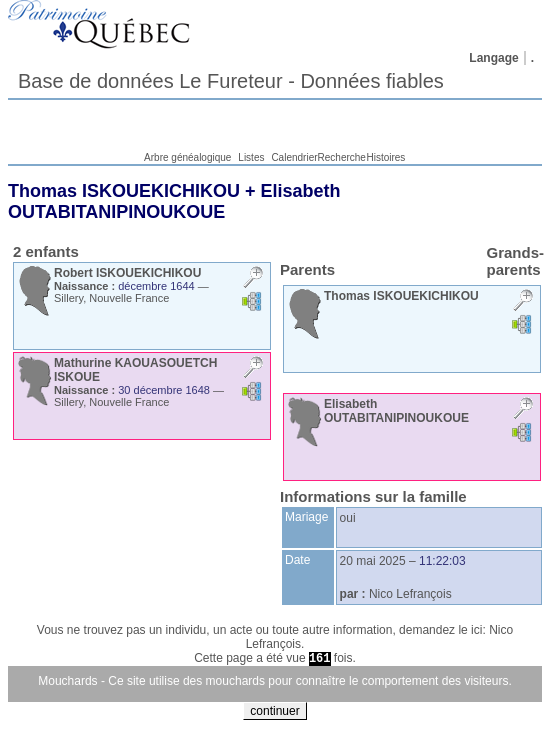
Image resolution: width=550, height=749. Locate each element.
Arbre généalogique (187, 157)
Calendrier (294, 157)
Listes (251, 157)
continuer (274, 711)
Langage (493, 58)
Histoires (385, 157)
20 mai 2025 (373, 561)
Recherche (342, 157)
